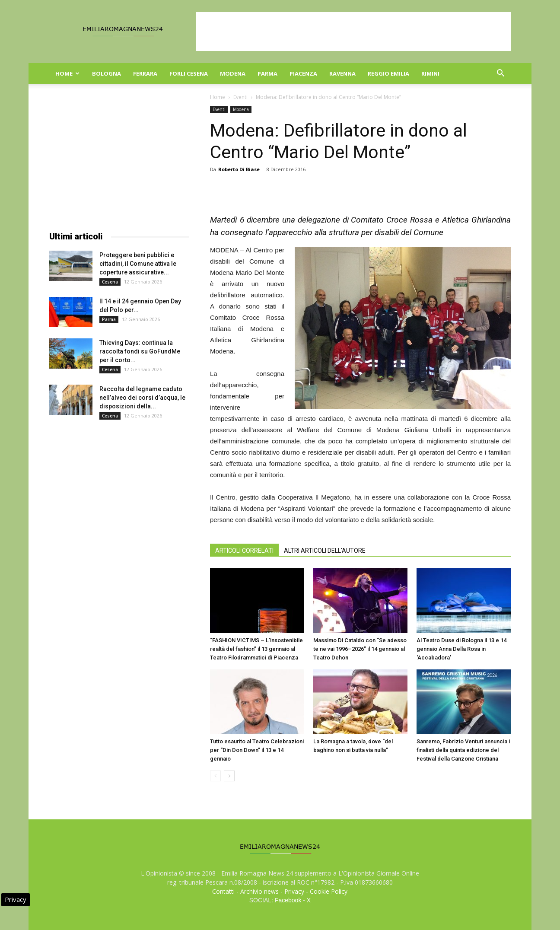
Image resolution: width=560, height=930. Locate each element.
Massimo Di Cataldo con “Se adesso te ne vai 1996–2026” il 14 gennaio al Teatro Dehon (360, 649)
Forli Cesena (189, 73)
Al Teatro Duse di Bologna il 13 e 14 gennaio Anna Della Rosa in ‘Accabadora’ (461, 649)
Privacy (294, 891)
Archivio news (259, 891)
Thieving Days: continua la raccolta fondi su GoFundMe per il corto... (140, 351)
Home (67, 73)
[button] (500, 74)
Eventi (240, 97)
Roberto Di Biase (239, 169)
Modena (233, 73)
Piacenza (303, 73)
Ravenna (342, 73)
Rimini (430, 73)
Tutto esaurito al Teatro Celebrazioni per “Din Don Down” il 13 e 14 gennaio (257, 750)
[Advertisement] (353, 32)
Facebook (288, 900)
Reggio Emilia (388, 73)
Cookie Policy (329, 891)
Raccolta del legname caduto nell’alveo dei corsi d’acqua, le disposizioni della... (142, 398)
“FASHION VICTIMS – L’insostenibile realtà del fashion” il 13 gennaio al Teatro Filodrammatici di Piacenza (256, 649)
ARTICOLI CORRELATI (244, 551)
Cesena (110, 282)
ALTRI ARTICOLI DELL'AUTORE (325, 551)
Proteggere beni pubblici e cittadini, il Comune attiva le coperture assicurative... (138, 264)
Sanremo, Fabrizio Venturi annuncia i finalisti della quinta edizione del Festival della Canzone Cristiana (463, 750)
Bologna (107, 73)
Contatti (223, 891)
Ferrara (145, 73)
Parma (267, 73)
